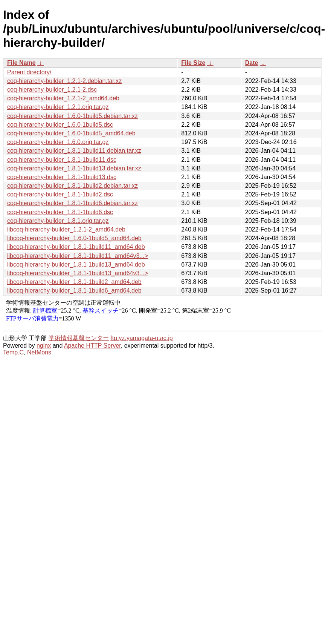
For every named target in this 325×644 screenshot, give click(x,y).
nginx (44, 346)
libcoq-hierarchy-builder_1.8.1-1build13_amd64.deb (76, 264)
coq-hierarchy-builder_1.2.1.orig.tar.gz (58, 107)
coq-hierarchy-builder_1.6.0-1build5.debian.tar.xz (72, 116)
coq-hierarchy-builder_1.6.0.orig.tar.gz (58, 142)
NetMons (39, 352)
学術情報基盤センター (79, 338)
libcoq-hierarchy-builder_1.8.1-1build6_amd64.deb (74, 291)
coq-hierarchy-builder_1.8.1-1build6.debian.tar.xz (72, 203)
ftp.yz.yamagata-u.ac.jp (141, 338)
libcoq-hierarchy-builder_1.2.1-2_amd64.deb (66, 229)
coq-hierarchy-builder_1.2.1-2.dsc (52, 90)
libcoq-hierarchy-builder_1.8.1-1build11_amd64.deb (76, 247)
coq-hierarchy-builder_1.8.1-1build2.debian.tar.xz (72, 186)
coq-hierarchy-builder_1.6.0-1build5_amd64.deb (71, 133)
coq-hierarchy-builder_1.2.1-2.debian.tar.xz (64, 81)
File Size (193, 63)
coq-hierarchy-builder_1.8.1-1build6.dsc (60, 212)
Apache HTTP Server (92, 346)
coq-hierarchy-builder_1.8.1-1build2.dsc (60, 194)
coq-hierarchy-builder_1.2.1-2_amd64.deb (63, 98)
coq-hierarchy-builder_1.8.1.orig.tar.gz (58, 221)
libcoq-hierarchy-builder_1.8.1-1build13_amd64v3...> (78, 273)
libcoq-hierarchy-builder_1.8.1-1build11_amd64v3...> (78, 256)
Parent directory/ (29, 72)
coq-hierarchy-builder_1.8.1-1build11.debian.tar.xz (74, 151)
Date (252, 63)
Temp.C (13, 352)
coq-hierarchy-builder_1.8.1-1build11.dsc (62, 160)
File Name (21, 63)
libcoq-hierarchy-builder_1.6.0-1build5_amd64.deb (74, 238)
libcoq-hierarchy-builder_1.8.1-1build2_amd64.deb (74, 282)
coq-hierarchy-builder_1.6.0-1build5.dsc (60, 125)
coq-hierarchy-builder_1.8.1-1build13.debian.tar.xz (74, 168)
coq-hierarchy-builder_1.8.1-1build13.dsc (62, 177)
